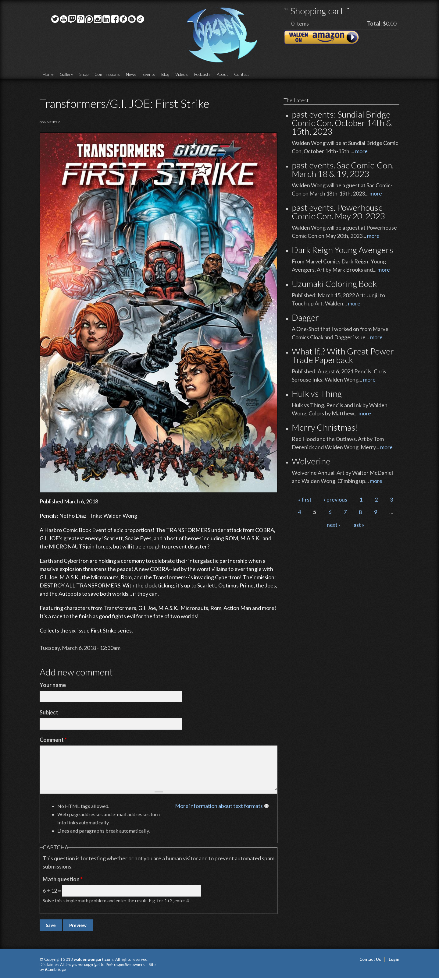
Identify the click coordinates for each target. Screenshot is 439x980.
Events (149, 74)
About (222, 74)
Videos (182, 74)
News (131, 74)
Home (48, 74)
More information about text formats (219, 806)
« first (305, 499)
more (361, 151)
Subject (49, 712)
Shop (84, 74)
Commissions (107, 74)
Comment (53, 740)
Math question (63, 879)
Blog (165, 74)
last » (358, 525)
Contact (242, 74)
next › (334, 525)
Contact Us (370, 959)
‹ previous (335, 499)
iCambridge (55, 969)
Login (394, 959)
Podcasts (202, 74)
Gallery (66, 74)
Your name (53, 685)
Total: (374, 23)
